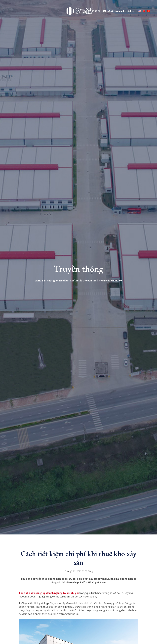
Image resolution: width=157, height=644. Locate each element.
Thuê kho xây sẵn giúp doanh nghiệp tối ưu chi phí (49, 593)
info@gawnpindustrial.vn (120, 11)
